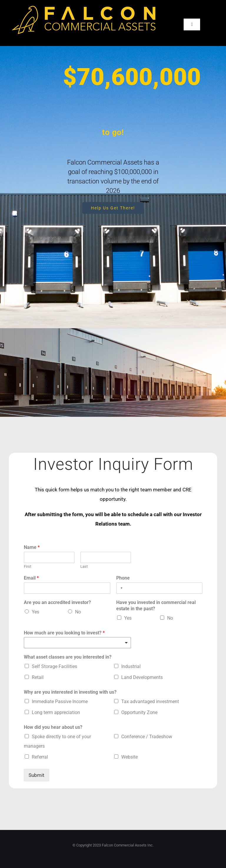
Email (31, 578)
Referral (40, 757)
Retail (38, 677)
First (28, 566)
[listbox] (77, 643)
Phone (123, 578)
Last (84, 566)
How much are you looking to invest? (64, 633)
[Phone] (159, 588)
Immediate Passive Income (60, 702)
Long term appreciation (56, 712)
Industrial (131, 666)
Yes (35, 612)
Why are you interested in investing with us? (70, 692)
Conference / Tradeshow (147, 737)
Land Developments (142, 677)
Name (32, 547)
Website (129, 757)
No (78, 612)
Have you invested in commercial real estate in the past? (156, 606)
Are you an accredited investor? (57, 602)
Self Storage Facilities (54, 666)
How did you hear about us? (53, 727)
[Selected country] (120, 588)
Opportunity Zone (139, 712)
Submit (36, 775)
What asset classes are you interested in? (68, 657)
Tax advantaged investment (150, 702)
